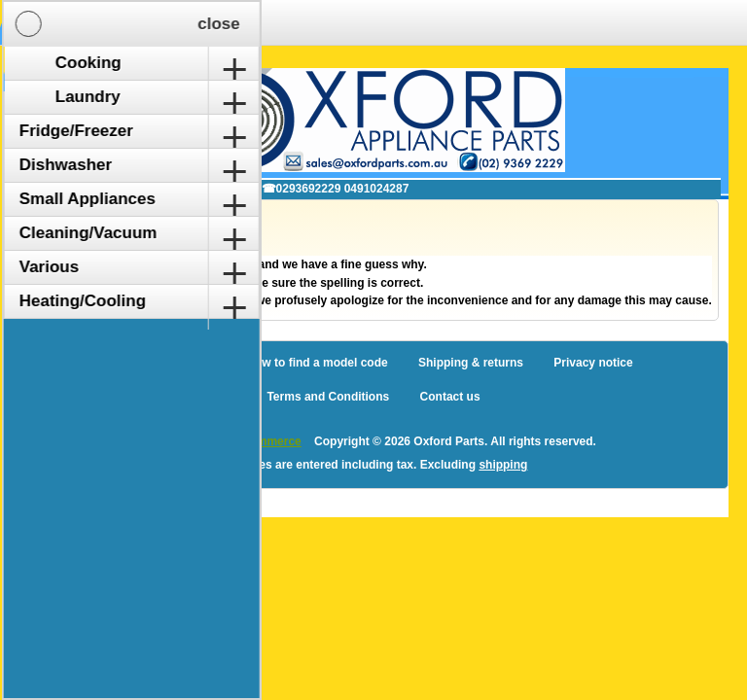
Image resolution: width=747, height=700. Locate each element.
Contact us (450, 397)
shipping (503, 465)
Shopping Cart (200, 22)
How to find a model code (317, 363)
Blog (127, 363)
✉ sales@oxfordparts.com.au (150, 189)
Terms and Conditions (328, 397)
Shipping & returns (471, 363)
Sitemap (193, 363)
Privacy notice (593, 363)
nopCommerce (261, 441)
